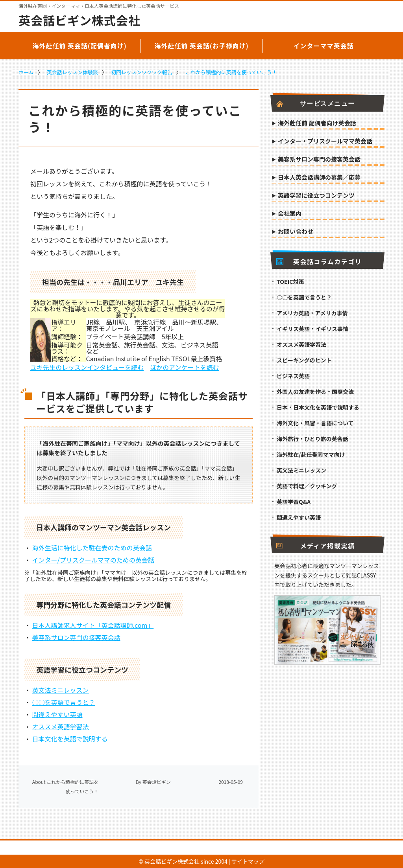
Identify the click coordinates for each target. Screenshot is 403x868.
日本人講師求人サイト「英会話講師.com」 (93, 625)
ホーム (26, 72)
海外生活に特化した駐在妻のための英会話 (92, 548)
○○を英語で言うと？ (64, 702)
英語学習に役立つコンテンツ (316, 196)
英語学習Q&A (294, 502)
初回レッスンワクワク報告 (142, 72)
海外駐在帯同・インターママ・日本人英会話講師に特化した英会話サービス (99, 6)
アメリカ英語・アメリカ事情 (312, 313)
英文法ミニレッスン (61, 690)
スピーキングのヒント (304, 360)
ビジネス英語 (293, 376)
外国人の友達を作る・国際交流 (315, 392)
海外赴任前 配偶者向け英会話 (317, 123)
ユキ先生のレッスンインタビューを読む (87, 367)
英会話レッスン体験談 (72, 72)
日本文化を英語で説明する (70, 739)
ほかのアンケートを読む (184, 367)
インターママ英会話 (323, 46)
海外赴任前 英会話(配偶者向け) (79, 46)
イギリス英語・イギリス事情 (312, 329)
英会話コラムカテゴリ (319, 261)
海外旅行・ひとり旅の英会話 (312, 439)
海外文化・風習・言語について (315, 423)
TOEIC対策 (290, 281)
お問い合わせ (296, 232)
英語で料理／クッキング (307, 486)
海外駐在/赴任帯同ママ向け (311, 454)
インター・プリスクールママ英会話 (325, 142)
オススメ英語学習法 (61, 726)
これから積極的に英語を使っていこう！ (231, 72)
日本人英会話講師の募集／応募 (319, 178)
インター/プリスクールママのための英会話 (93, 560)
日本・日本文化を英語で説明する (318, 407)
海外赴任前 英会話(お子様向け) (201, 46)
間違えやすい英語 (57, 714)
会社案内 (290, 214)
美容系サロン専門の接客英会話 (76, 637)
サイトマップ (248, 861)
